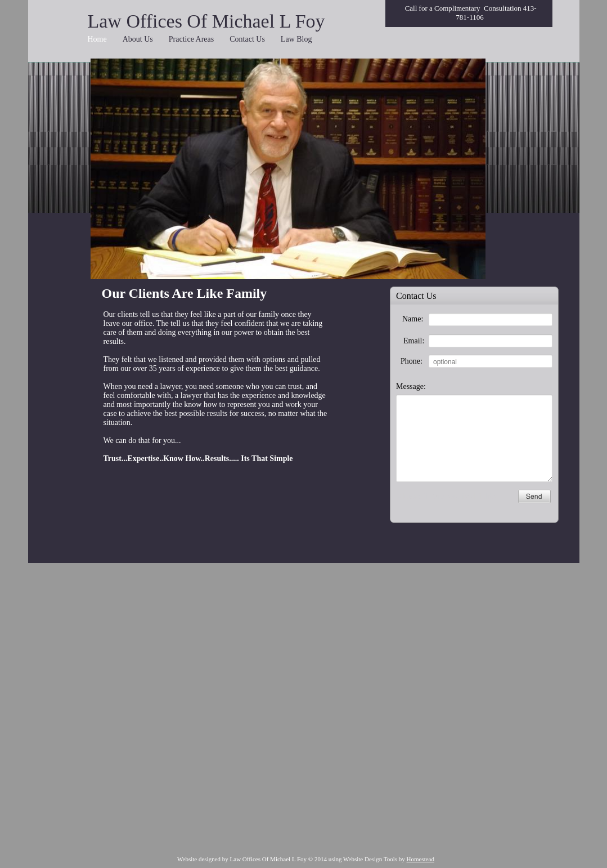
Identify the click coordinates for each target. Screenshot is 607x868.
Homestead (420, 859)
